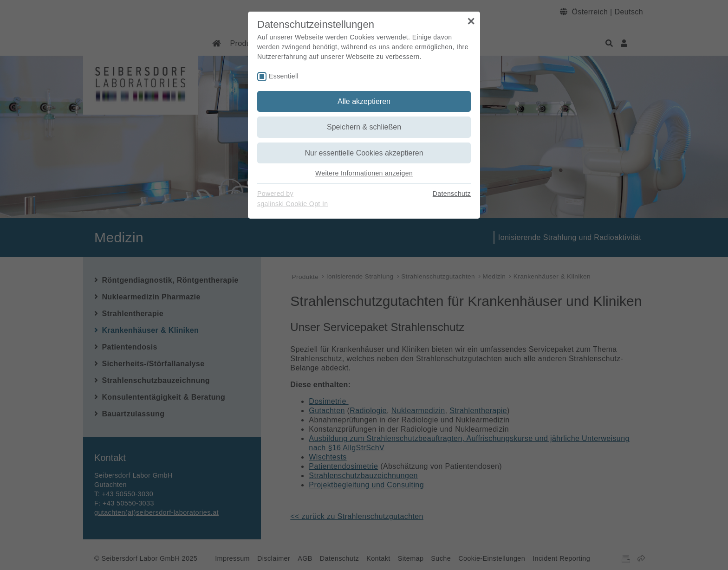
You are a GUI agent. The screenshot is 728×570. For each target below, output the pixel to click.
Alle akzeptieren (364, 101)
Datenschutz (452, 194)
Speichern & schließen (364, 127)
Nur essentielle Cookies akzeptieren (364, 153)
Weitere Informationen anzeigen (364, 173)
